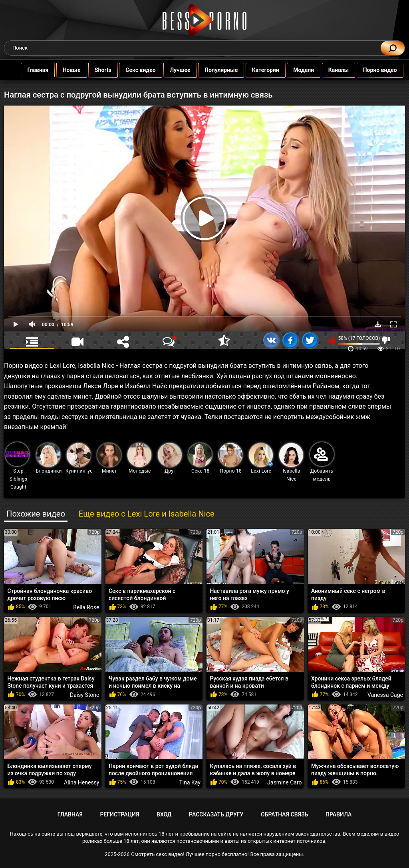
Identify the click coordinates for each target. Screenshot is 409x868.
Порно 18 (230, 458)
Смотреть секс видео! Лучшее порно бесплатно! (190, 854)
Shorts (103, 70)
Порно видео (380, 70)
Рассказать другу (216, 814)
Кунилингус (79, 458)
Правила (339, 814)
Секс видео (141, 70)
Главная (38, 70)
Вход (164, 814)
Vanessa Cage (385, 695)
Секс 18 (200, 458)
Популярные (221, 70)
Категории (266, 70)
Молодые (139, 458)
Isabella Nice (291, 462)
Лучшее (180, 70)
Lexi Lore (261, 458)
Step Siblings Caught (17, 466)
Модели (304, 70)
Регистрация (119, 814)
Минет (109, 458)
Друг (170, 458)
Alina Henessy (81, 782)
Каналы (339, 70)
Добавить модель (322, 462)
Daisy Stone (84, 695)
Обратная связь (284, 814)
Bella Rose (86, 607)
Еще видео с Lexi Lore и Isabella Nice (147, 514)
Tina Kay (190, 782)
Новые (72, 70)
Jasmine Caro (284, 782)
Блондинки (49, 458)
